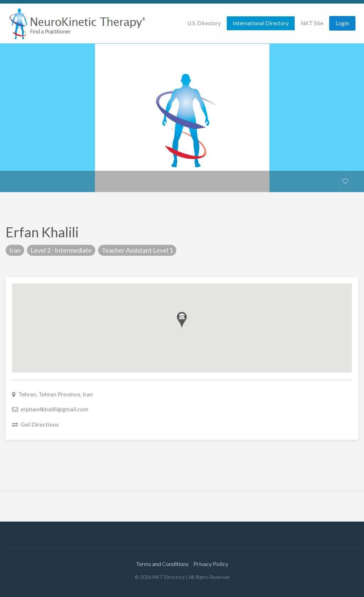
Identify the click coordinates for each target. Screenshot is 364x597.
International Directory (261, 23)
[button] (182, 320)
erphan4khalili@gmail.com (55, 409)
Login (342, 23)
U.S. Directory (204, 23)
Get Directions (40, 424)
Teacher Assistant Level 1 (137, 250)
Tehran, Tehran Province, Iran (55, 394)
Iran (15, 250)
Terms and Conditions (162, 564)
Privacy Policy (211, 564)
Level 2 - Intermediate (61, 250)
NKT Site (312, 23)
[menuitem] (204, 23)
